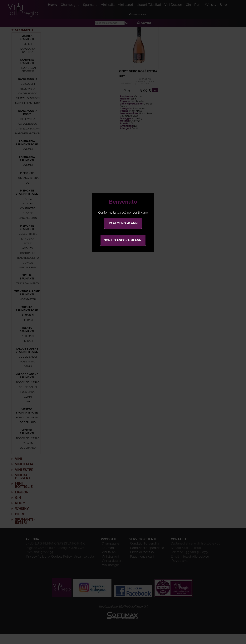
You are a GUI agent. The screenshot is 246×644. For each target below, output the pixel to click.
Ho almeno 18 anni (123, 223)
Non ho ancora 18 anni (123, 240)
